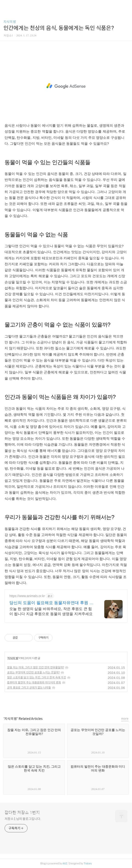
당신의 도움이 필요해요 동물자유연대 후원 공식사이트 (51, 603)
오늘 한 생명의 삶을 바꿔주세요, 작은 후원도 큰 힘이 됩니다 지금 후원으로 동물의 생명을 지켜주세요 (51, 611)
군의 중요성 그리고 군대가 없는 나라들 (29, 687)
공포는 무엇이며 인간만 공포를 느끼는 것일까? (33, 672)
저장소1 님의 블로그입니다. (23, 819)
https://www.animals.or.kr (27, 596)
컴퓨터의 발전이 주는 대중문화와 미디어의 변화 (34, 682)
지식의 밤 (10, 22)
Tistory (88, 863)
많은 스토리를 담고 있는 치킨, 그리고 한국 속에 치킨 (37, 677)
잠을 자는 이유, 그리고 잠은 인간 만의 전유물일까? (36, 667)
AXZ (65, 863)
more (125, 719)
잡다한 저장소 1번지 (22, 813)
